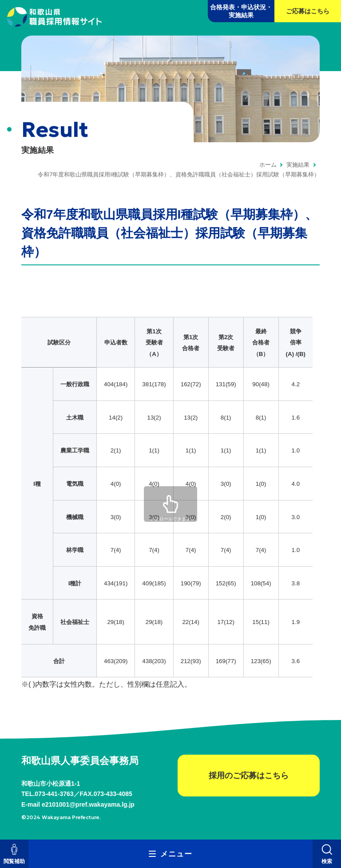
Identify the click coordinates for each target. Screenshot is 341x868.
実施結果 (298, 165)
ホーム (268, 165)
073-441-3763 (54, 794)
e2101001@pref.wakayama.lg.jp (88, 804)
